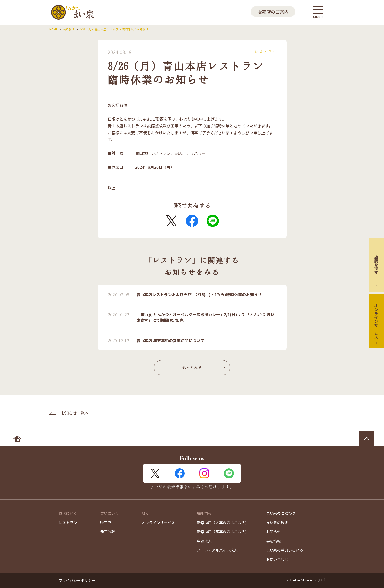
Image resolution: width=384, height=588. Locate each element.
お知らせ (273, 532)
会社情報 (273, 541)
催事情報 (108, 532)
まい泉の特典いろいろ (285, 550)
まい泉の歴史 (277, 522)
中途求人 (204, 541)
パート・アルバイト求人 (217, 550)
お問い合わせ (277, 559)
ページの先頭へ (367, 439)
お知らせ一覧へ (75, 413)
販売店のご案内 (273, 12)
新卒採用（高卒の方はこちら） (223, 532)
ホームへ (17, 439)
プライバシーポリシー (77, 580)
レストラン (68, 522)
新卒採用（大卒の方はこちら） (223, 522)
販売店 (106, 522)
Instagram (204, 473)
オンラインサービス (376, 321)
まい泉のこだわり (281, 513)
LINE (213, 221)
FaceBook (192, 221)
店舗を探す (376, 265)
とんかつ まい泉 (73, 12)
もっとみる (192, 367)
